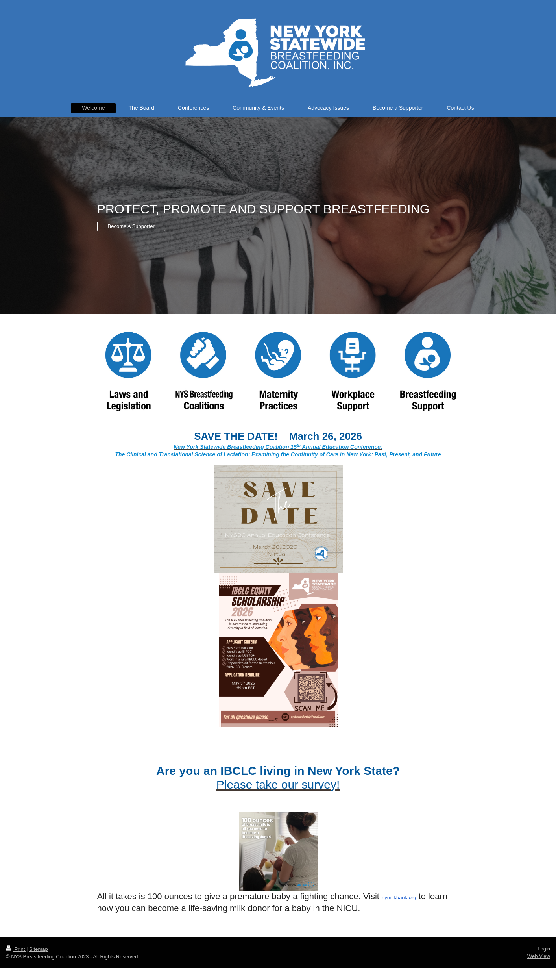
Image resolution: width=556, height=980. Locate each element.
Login (544, 949)
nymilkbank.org (399, 898)
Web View (539, 956)
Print (16, 949)
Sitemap (39, 949)
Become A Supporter (131, 226)
